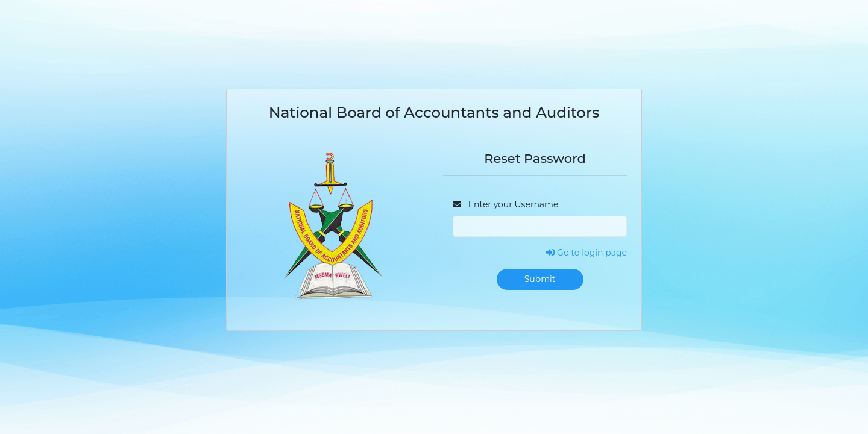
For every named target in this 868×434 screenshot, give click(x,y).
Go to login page (587, 253)
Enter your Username (505, 204)
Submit (540, 279)
